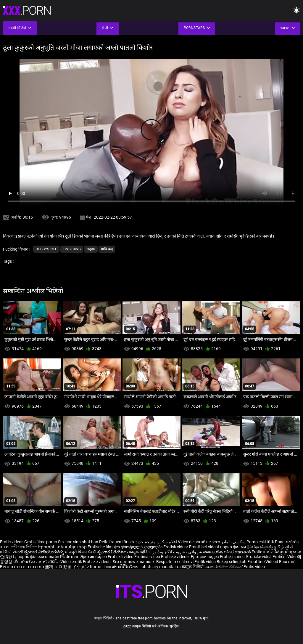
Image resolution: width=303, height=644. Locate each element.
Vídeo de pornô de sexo (199, 542)
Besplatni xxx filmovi (175, 562)
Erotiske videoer (176, 557)
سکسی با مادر (233, 542)
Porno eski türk (260, 542)
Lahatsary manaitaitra (161, 567)
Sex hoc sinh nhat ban (78, 542)
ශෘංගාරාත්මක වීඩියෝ (224, 567)
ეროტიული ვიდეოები (142, 547)
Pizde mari (70, 557)
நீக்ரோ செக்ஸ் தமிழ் (265, 547)
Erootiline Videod (263, 562)
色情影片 (9, 557)
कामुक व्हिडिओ (141, 552)
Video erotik (72, 562)
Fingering (72, 249)
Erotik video (206, 562)
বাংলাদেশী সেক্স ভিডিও (19, 547)
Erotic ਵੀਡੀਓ (263, 552)
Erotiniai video (148, 557)
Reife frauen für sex (117, 542)
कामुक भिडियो (193, 567)
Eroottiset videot (205, 547)
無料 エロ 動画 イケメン (67, 567)
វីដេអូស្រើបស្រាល (288, 552)
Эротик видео (94, 557)
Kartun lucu (101, 567)
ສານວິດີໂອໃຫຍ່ (126, 567)
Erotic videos (12, 542)
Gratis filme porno (41, 542)
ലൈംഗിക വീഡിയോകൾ (227, 552)
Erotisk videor (176, 547)
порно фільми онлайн (38, 557)
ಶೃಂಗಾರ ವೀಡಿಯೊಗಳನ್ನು (44, 552)
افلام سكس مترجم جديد (156, 542)
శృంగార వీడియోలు (113, 552)
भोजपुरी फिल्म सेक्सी (80, 552)
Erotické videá (259, 557)
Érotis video (254, 567)
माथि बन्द (107, 249)
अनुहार (91, 249)
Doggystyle (46, 249)
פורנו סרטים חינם (29, 567)
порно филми (233, 547)
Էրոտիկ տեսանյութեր (63, 547)
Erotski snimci (233, 557)
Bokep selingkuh (232, 562)
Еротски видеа (205, 557)
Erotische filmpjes (104, 547)
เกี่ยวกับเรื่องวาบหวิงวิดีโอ (37, 562)
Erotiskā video (121, 557)
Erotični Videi (285, 557)
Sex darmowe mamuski (134, 562)
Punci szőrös (287, 542)
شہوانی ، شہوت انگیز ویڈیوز (178, 552)
